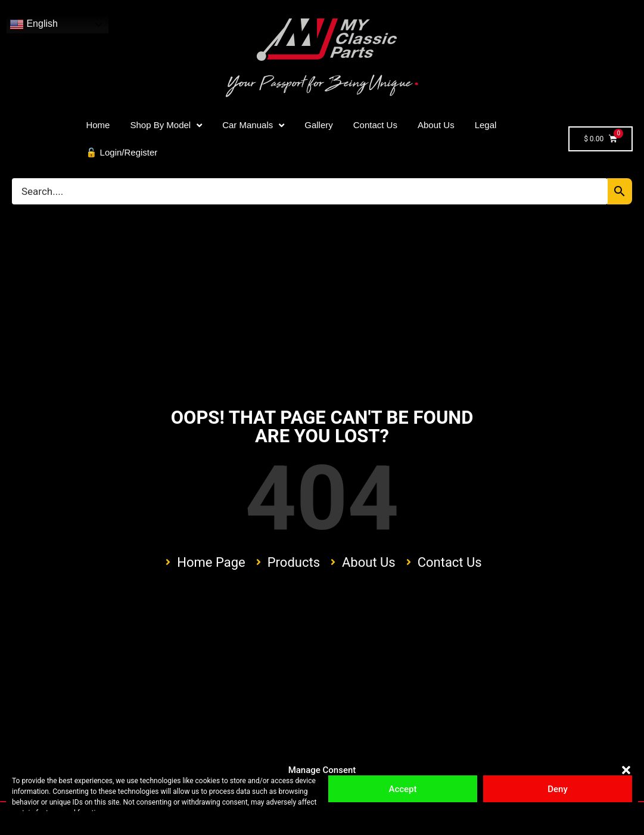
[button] (626, 770)
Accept (402, 789)
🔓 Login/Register (122, 152)
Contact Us (375, 125)
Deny (558, 789)
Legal (486, 125)
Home (98, 125)
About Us (436, 125)
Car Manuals (253, 125)
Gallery (319, 125)
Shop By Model (166, 125)
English (34, 24)
